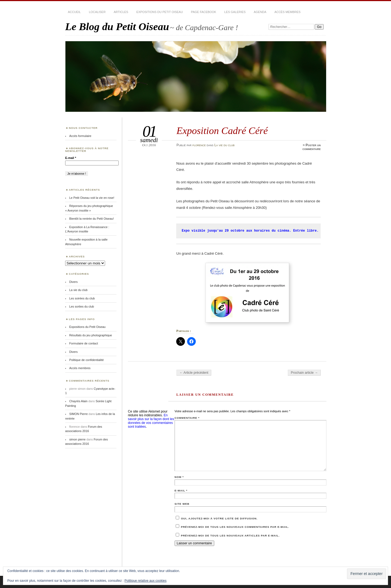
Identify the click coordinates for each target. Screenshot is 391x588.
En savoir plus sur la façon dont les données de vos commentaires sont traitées (151, 421)
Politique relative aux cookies (146, 581)
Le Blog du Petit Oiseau (117, 26)
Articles (121, 12)
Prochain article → (304, 373)
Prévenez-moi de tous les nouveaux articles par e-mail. (230, 536)
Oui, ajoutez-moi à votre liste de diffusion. (217, 518)
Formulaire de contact (84, 343)
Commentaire (187, 418)
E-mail (181, 490)
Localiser (97, 12)
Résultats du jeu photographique (91, 335)
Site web (182, 504)
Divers (73, 282)
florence (199, 145)
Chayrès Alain (78, 401)
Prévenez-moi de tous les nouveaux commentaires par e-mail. (235, 527)
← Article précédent (194, 373)
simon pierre (77, 439)
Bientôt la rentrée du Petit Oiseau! (92, 219)
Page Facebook (204, 12)
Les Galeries (235, 12)
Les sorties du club (82, 306)
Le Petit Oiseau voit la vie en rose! (92, 198)
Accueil (74, 12)
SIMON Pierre (78, 414)
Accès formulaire (80, 136)
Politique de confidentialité (86, 360)
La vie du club (224, 145)
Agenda (260, 12)
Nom (179, 477)
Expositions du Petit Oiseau (160, 12)
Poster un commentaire (312, 147)
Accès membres (288, 12)
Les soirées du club (82, 298)
